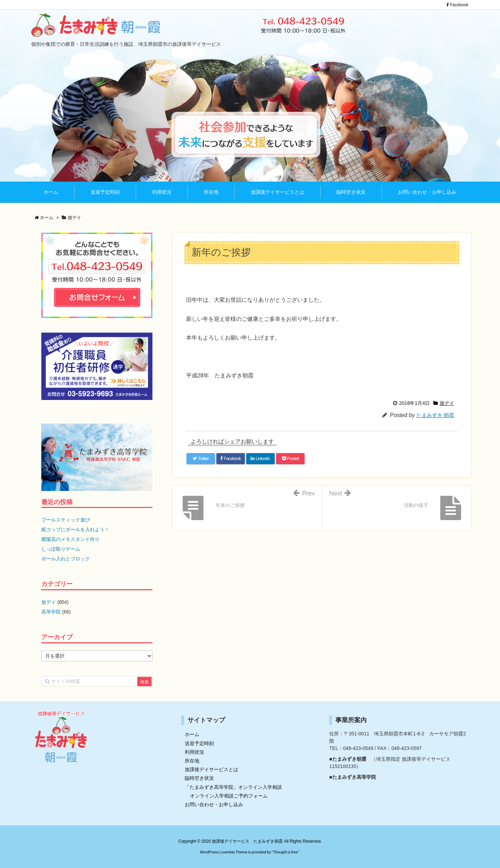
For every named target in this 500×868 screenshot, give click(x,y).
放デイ (447, 403)
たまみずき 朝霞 (435, 415)
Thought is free (285, 852)
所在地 (192, 761)
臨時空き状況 (199, 778)
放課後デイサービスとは (211, 769)
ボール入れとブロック (66, 559)
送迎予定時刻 (199, 743)
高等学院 (51, 612)
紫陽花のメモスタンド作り (70, 539)
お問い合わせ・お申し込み (214, 804)
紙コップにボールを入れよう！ (75, 529)
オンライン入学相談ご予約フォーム (229, 796)
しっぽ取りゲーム (61, 549)
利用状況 (194, 752)
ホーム (192, 734)
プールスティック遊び (66, 520)
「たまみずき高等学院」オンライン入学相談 (233, 787)
